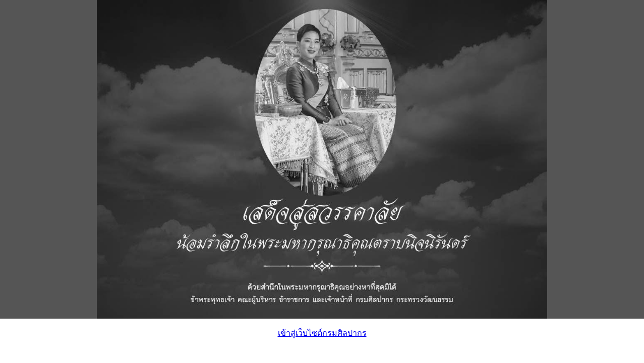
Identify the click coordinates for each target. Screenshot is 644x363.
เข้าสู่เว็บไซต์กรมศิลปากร (322, 333)
